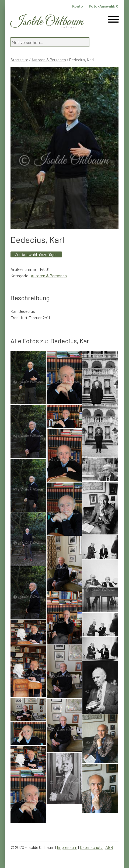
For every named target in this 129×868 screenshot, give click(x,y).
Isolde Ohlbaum (47, 22)
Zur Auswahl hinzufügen (36, 254)
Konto (78, 6)
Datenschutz (91, 847)
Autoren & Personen (49, 60)
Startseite (19, 60)
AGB (109, 847)
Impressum (67, 847)
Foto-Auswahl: (104, 6)
